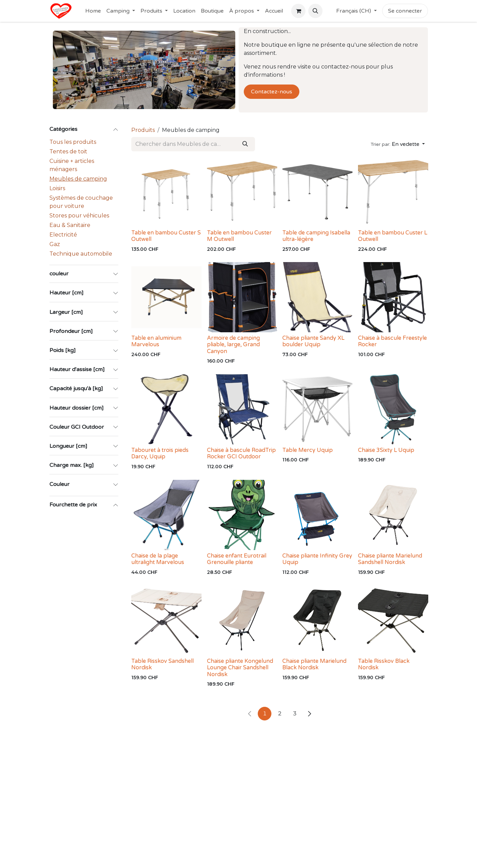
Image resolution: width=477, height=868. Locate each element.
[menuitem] (93, 11)
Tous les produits (73, 142)
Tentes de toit (68, 151)
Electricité (63, 235)
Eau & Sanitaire (70, 225)
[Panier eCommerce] (298, 11)
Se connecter (405, 11)
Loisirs (57, 188)
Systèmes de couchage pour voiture (81, 202)
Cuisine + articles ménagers (72, 165)
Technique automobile (81, 254)
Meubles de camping (78, 179)
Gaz (55, 244)
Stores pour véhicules (79, 216)
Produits (143, 130)
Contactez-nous (272, 92)
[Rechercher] (245, 144)
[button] (315, 11)
